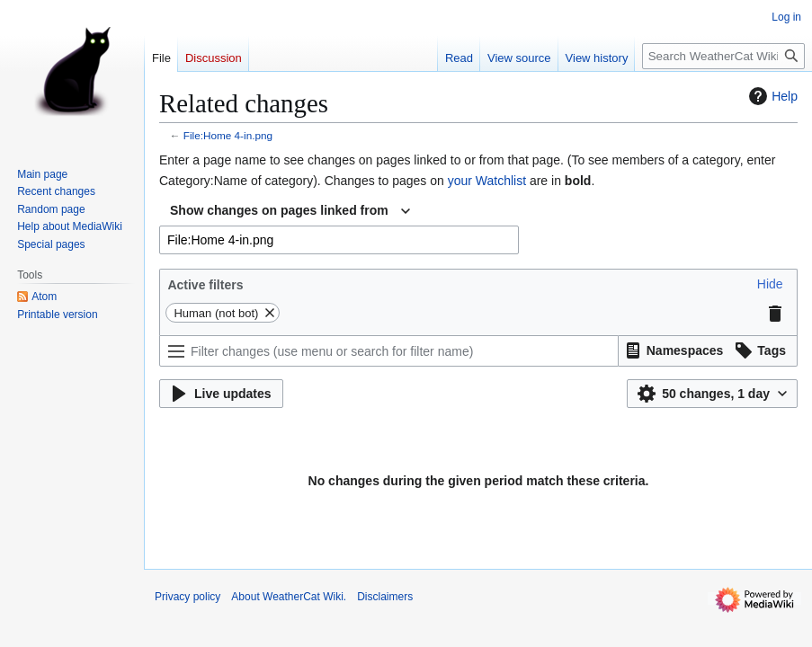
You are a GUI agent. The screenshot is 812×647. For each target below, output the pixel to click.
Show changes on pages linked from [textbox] (279, 210)
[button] (770, 284)
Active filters (205, 285)
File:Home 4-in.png (228, 135)
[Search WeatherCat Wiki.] (723, 56)
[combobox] (290, 211)
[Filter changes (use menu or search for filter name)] (389, 351)
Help (771, 96)
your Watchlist (487, 181)
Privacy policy (187, 597)
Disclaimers (385, 597)
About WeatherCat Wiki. (289, 597)
